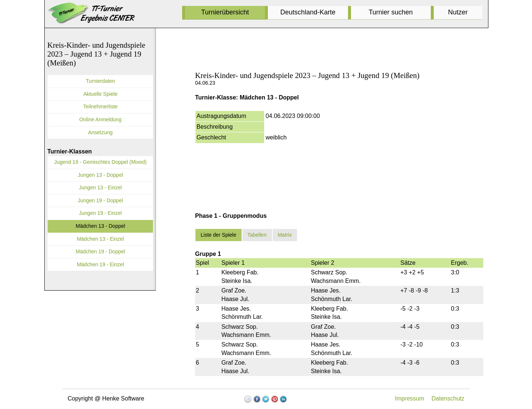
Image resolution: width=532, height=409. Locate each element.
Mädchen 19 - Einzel (100, 264)
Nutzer (458, 12)
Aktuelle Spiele (100, 94)
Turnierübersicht (225, 12)
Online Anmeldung (100, 119)
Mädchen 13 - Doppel (100, 226)
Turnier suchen (391, 12)
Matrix (285, 235)
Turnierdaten (100, 81)
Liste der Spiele (219, 235)
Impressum (410, 398)
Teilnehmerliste (100, 107)
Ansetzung (100, 132)
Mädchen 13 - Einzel (100, 239)
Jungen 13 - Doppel (100, 175)
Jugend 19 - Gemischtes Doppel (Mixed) (100, 162)
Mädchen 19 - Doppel (100, 251)
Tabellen (257, 235)
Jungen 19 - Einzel (100, 213)
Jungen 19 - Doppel (100, 200)
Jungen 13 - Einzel (100, 187)
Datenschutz (448, 398)
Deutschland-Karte (308, 12)
